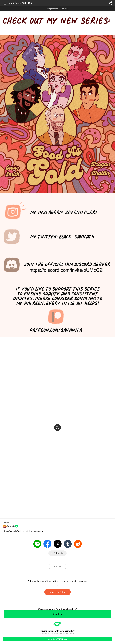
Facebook (47, 544)
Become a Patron (58, 592)
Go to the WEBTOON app (57, 639)
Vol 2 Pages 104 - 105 (20, 3)
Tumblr (68, 544)
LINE (37, 544)
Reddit (78, 544)
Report (57, 567)
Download (57, 614)
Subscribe (59, 553)
